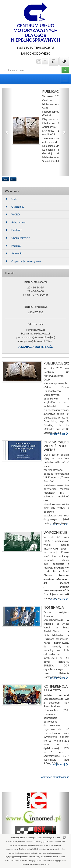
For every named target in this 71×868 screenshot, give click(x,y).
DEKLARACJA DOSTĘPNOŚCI (35, 347)
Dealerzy (13, 230)
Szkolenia (14, 253)
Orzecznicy (15, 207)
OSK (11, 199)
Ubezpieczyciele (17, 238)
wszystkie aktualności (55, 777)
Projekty (13, 246)
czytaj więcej (59, 434)
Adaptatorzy (15, 222)
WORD (12, 214)
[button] (7, 132)
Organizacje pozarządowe (23, 261)
